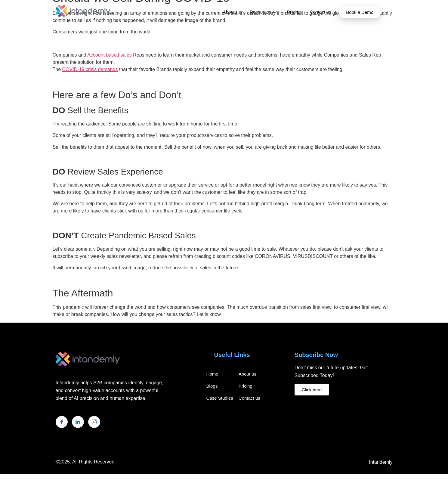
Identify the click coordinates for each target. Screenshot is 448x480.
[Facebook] (62, 422)
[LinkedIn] (78, 422)
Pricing (294, 12)
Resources (264, 12)
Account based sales (110, 55)
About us (232, 12)
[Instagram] (94, 422)
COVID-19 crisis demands (90, 69)
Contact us (321, 12)
